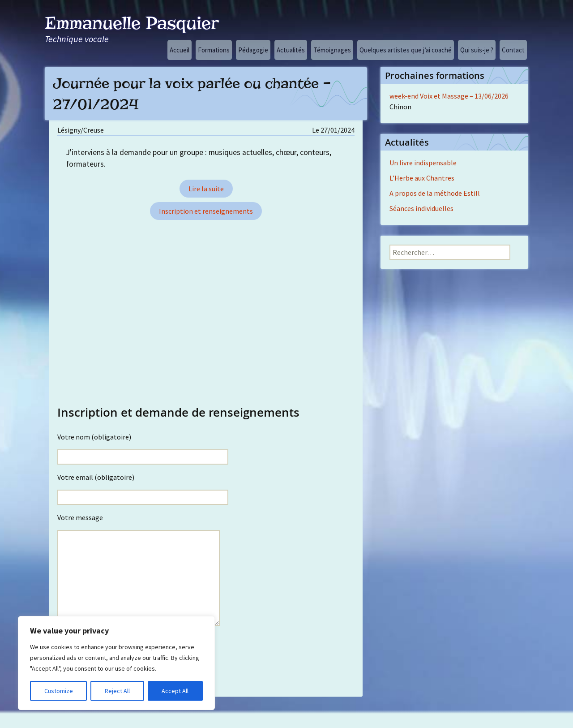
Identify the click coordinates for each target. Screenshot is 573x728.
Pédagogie (253, 50)
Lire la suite (206, 189)
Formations (214, 50)
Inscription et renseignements (206, 211)
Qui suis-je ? (477, 50)
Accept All (175, 691)
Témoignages (332, 50)
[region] (116, 663)
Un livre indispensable (423, 163)
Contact (513, 50)
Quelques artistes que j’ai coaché (406, 50)
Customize (59, 691)
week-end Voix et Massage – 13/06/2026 (449, 96)
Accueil (180, 50)
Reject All (117, 691)
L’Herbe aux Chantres (422, 178)
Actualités (291, 50)
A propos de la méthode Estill (435, 193)
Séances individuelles (421, 208)
